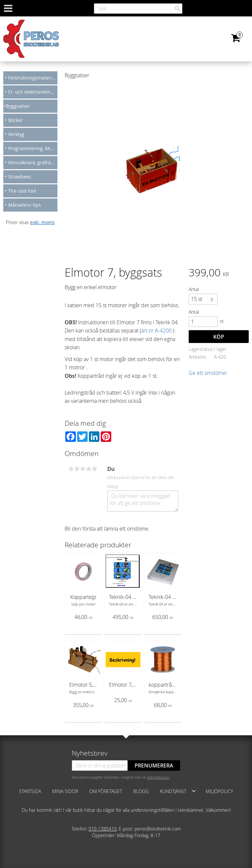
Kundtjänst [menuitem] (173, 791)
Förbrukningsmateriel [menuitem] (32, 78)
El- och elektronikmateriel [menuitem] (33, 92)
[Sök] (178, 9)
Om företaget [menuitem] (106, 791)
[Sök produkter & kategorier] (138, 9)
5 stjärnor (94, 469)
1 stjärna (71, 469)
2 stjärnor (77, 469)
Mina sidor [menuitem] (65, 791)
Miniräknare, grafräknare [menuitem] (33, 162)
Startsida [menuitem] (30, 791)
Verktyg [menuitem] (16, 134)
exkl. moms (42, 222)
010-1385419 (103, 829)
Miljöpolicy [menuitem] (219, 791)
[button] (194, 791)
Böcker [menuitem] (16, 120)
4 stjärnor (89, 469)
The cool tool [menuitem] (22, 191)
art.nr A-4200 (156, 331)
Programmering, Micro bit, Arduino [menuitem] (33, 148)
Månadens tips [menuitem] (25, 205)
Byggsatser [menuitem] (18, 106)
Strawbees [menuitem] (20, 177)
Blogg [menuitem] (141, 791)
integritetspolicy (158, 777)
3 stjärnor (83, 469)
